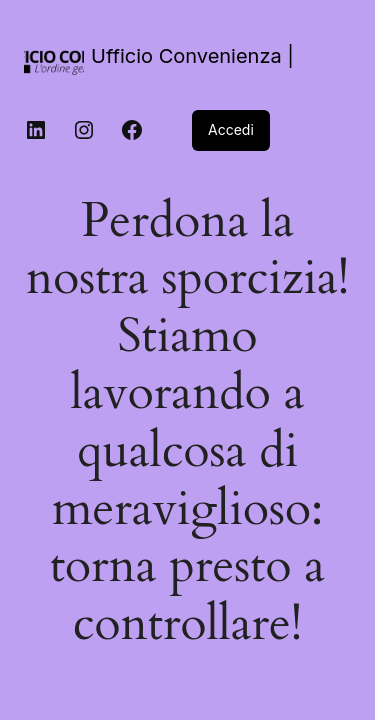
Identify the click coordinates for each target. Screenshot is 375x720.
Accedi (231, 129)
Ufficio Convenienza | (192, 56)
